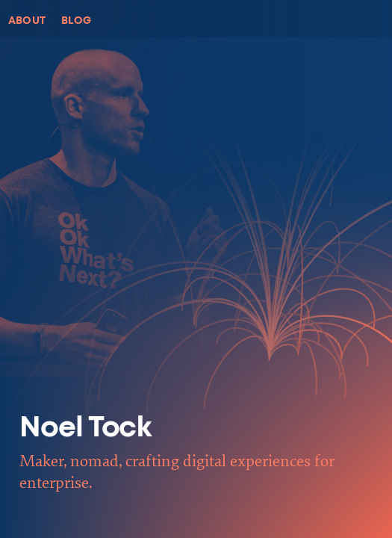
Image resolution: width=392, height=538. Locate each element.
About (27, 21)
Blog (77, 21)
